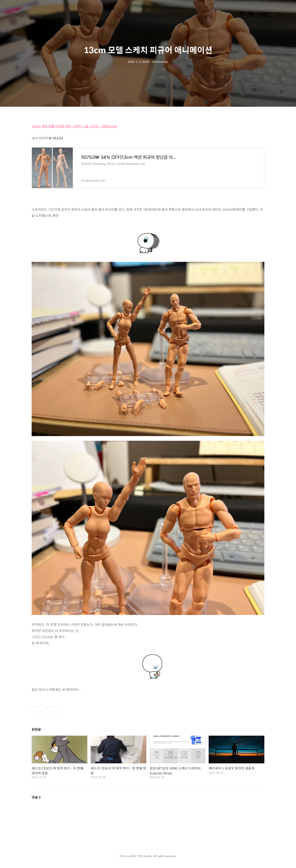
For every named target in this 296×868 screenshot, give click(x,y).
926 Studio (29, 15)
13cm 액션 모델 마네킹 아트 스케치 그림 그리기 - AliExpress (74, 126)
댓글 (36, 797)
